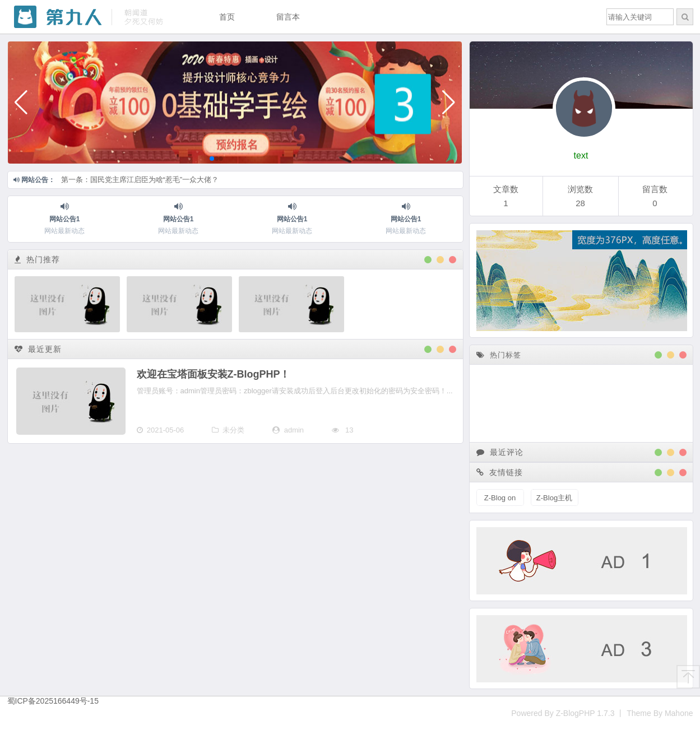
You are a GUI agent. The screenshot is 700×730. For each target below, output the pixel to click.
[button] (21, 103)
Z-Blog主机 (554, 498)
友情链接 (500, 472)
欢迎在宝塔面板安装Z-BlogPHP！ (214, 374)
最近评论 (500, 452)
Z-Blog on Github (500, 500)
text (581, 155)
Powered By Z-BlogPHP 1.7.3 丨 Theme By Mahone (602, 713)
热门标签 (499, 355)
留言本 (288, 17)
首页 (227, 17)
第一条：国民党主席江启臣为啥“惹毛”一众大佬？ (140, 180)
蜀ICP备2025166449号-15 (53, 701)
